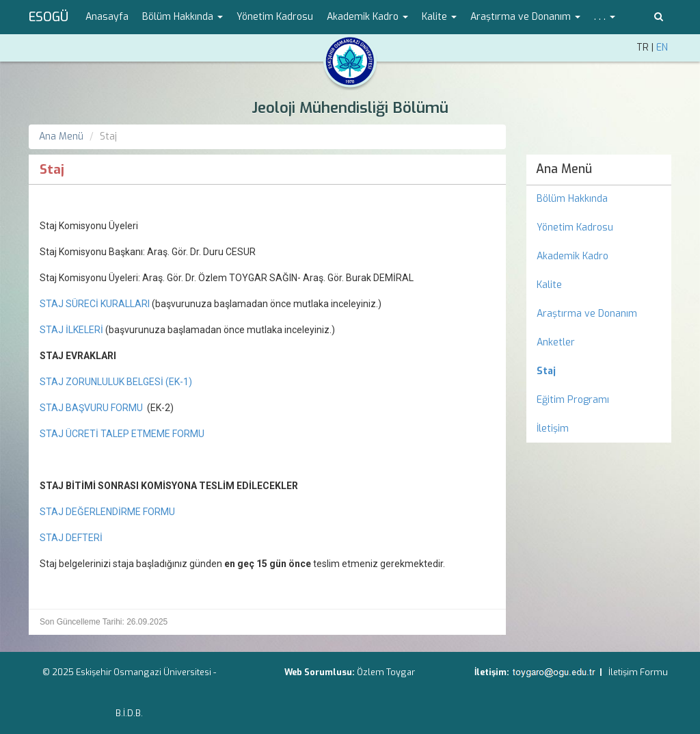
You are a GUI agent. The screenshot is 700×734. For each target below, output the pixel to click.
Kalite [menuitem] (549, 285)
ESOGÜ (49, 17)
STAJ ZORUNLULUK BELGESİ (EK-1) (116, 382)
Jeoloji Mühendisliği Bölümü (350, 108)
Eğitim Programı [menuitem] (573, 400)
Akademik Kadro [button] (367, 17)
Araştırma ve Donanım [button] (525, 17)
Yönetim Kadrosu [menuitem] (275, 17)
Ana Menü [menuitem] (564, 169)
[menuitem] (599, 371)
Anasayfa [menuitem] (107, 17)
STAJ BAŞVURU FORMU (91, 408)
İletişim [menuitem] (553, 429)
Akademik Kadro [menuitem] (573, 256)
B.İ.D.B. (129, 713)
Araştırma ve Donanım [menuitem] (587, 314)
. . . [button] (605, 17)
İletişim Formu (638, 672)
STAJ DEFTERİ (71, 538)
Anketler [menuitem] (556, 342)
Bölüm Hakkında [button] (183, 17)
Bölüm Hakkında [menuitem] (572, 199)
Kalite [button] (439, 17)
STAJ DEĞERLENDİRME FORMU (107, 512)
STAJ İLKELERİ (71, 330)
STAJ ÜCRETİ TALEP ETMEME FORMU (122, 434)
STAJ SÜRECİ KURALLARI (96, 304)
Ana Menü (61, 136)
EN (662, 48)
